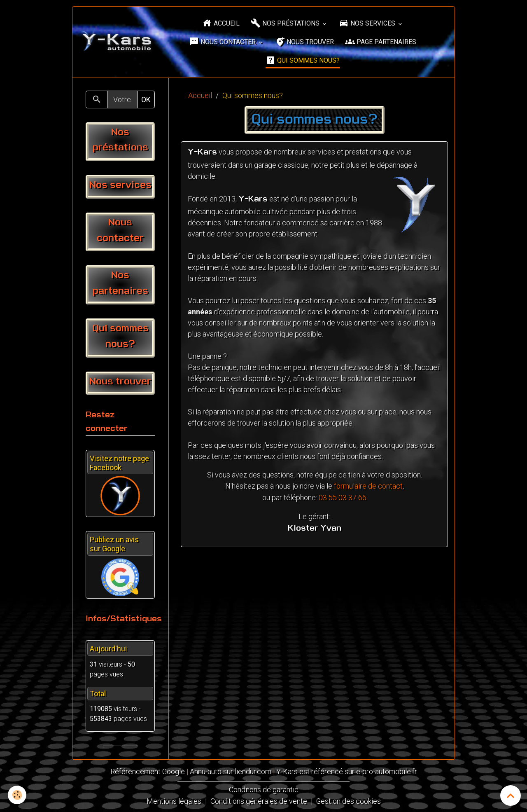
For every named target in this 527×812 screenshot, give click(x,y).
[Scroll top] (511, 796)
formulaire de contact (368, 486)
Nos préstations (286, 23)
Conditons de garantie (264, 789)
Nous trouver (304, 42)
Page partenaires (381, 42)
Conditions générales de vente (258, 800)
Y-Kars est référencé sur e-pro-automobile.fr (347, 771)
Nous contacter (223, 42)
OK (146, 99)
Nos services (368, 23)
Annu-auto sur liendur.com (231, 771)
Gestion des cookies (348, 800)
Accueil (221, 23)
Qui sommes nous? (303, 60)
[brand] (117, 42)
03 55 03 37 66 (343, 497)
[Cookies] (17, 795)
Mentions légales (174, 800)
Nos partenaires (120, 283)
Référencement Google (147, 771)
